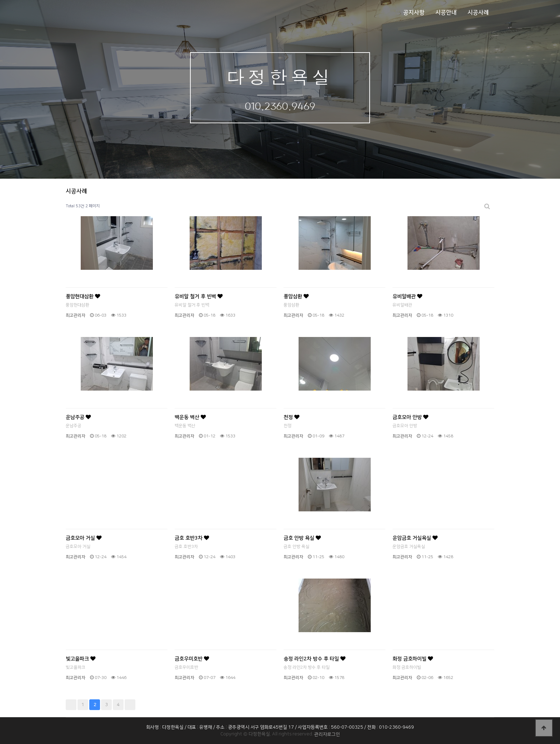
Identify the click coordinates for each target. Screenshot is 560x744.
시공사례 (478, 13)
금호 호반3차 (192, 538)
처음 (71, 705)
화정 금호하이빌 (413, 659)
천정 (291, 417)
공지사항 (414, 13)
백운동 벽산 (190, 417)
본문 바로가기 (0, 0)
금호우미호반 (192, 659)
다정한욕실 (280, 76)
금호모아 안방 (410, 417)
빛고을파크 (81, 659)
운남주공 (78, 417)
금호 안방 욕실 (302, 538)
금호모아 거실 (84, 538)
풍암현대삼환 (83, 297)
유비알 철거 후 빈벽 (199, 297)
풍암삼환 (296, 297)
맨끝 (130, 705)
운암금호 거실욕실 (415, 538)
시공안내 (446, 13)
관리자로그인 (327, 734)
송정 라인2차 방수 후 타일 (314, 659)
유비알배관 (407, 297)
